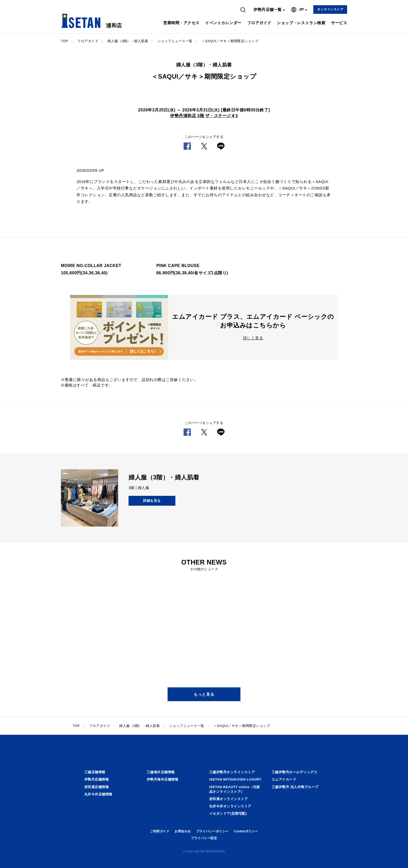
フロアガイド (259, 23)
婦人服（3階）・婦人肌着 (128, 41)
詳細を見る (152, 501)
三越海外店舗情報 (161, 772)
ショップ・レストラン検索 (301, 23)
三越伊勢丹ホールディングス (295, 772)
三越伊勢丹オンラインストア (232, 772)
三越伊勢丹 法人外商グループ (295, 787)
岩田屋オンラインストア (229, 799)
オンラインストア (330, 9)
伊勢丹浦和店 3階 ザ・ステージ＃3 (204, 116)
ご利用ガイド (160, 831)
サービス (339, 23)
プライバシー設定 (204, 838)
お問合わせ (183, 831)
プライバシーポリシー (212, 831)
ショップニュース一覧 (175, 41)
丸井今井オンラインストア (230, 806)
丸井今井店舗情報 (98, 794)
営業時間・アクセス (181, 23)
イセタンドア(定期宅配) (228, 813)
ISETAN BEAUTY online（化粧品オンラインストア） (235, 789)
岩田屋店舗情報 (97, 787)
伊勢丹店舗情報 (97, 779)
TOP (65, 41)
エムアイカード (284, 779)
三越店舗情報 (95, 772)
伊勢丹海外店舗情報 (163, 779)
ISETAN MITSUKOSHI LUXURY (235, 779)
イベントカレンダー (223, 23)
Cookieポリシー (246, 831)
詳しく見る (253, 338)
